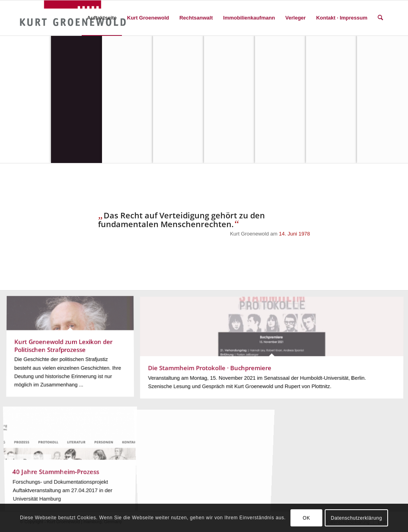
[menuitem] (102, 18)
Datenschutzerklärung (356, 518)
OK (307, 518)
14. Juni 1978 (294, 234)
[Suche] (380, 18)
